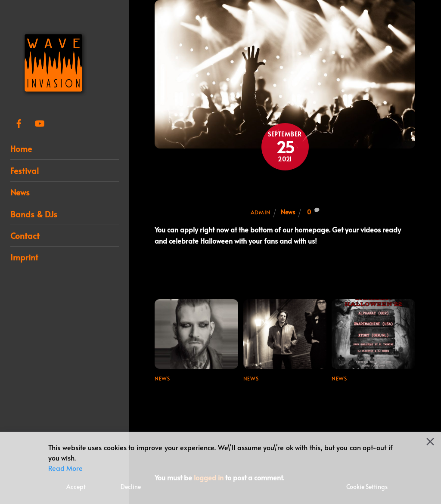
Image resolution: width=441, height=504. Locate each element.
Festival (25, 170)
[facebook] (19, 121)
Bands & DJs (34, 214)
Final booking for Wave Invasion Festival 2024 (283, 396)
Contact (25, 235)
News (20, 192)
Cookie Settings (367, 487)
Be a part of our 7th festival (285, 189)
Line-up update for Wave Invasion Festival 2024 (194, 402)
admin (261, 212)
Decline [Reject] (131, 487)
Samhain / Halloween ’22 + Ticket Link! (368, 396)
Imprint (24, 257)
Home (21, 148)
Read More (65, 468)
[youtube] (40, 121)
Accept (76, 487)
